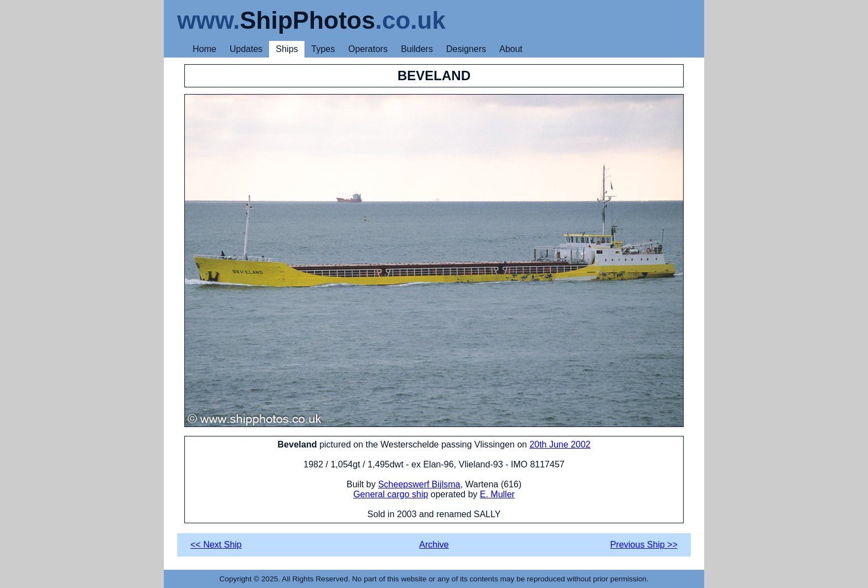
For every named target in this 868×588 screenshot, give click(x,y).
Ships (287, 49)
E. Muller (497, 494)
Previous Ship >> (644, 545)
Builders (417, 49)
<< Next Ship (216, 545)
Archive (434, 545)
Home (205, 49)
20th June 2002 (560, 444)
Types (323, 49)
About (511, 49)
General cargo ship (391, 494)
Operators (368, 49)
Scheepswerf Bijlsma (419, 484)
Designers (466, 49)
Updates (246, 49)
